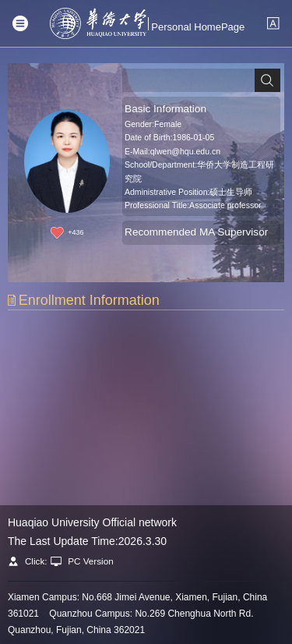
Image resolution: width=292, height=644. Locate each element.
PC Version (91, 561)
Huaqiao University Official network (92, 522)
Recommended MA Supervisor (196, 232)
